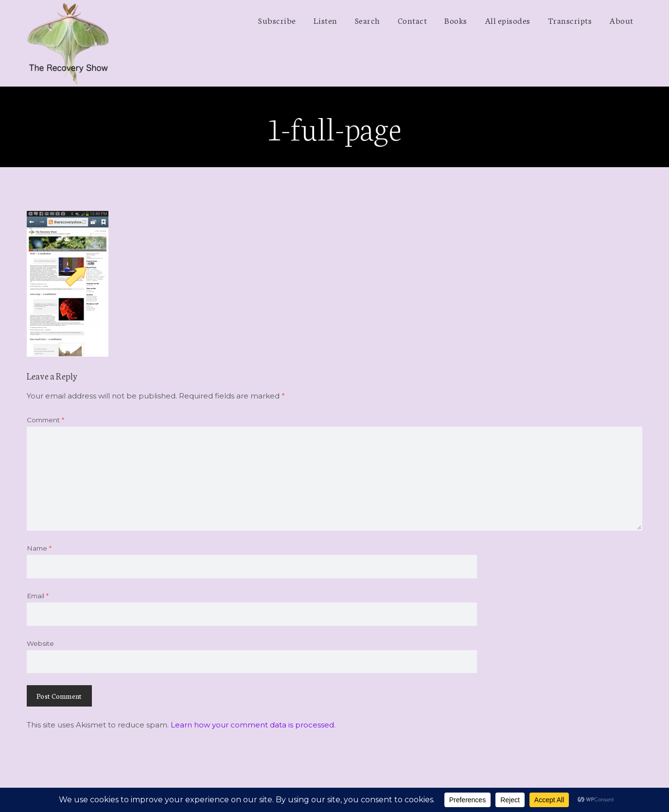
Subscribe (277, 20)
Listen (326, 20)
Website (40, 643)
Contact (413, 20)
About (621, 20)
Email (38, 596)
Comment (45, 420)
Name (39, 548)
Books (456, 20)
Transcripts (570, 20)
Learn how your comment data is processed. (253, 725)
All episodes (508, 20)
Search (368, 20)
